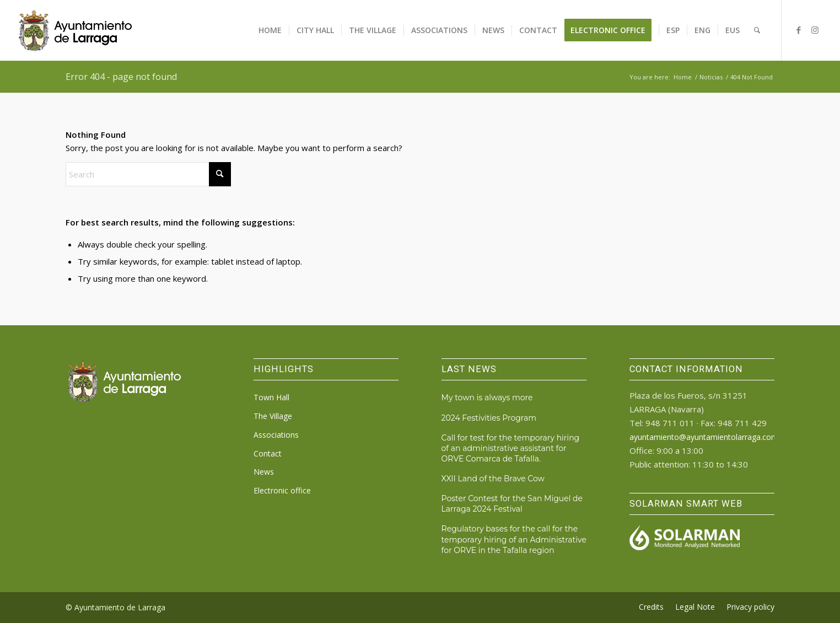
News (264, 472)
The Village (273, 416)
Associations (276, 435)
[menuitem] (270, 30)
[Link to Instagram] (815, 30)
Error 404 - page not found (121, 77)
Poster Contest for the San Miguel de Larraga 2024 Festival (512, 504)
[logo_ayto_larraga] (75, 30)
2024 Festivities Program (489, 418)
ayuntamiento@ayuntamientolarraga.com (704, 437)
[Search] (757, 30)
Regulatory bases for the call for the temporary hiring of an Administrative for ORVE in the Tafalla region (514, 539)
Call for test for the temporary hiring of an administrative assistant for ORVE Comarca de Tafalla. (511, 448)
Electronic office (282, 490)
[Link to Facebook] (799, 30)
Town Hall (271, 397)
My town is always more (487, 398)
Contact (268, 453)
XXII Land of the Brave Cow (493, 479)
